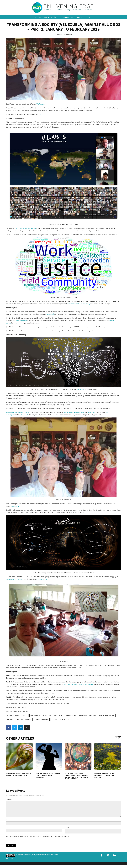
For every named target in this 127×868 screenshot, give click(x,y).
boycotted (50, 314)
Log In (90, 17)
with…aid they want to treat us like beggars (78, 684)
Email (8, 830)
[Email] (27, 728)
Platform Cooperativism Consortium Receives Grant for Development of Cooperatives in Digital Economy (77, 776)
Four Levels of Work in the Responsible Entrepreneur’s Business (105, 775)
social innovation (107, 715)
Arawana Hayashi (42, 579)
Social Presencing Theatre (15, 579)
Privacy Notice (10, 861)
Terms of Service (59, 839)
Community (69, 17)
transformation (42, 719)
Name (8, 822)
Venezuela (65, 719)
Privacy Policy (46, 839)
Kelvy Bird (81, 389)
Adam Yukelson (79, 412)
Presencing (72, 715)
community (36, 715)
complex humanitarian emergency (78, 304)
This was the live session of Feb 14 (18, 412)
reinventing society (88, 715)
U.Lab (55, 719)
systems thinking (25, 719)
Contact (81, 17)
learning (48, 715)
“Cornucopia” (15, 506)
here (41, 114)
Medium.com (41, 104)
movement (59, 715)
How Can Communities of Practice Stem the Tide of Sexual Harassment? (48, 775)
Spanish (11, 719)
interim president (21, 320)
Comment (9, 800)
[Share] (8, 728)
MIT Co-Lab (24, 415)
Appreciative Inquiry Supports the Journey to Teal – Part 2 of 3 (19, 774)
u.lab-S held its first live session (25, 228)
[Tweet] (15, 728)
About (38, 17)
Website (67, 830)
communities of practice (18, 715)
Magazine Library (52, 17)
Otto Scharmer (68, 412)
